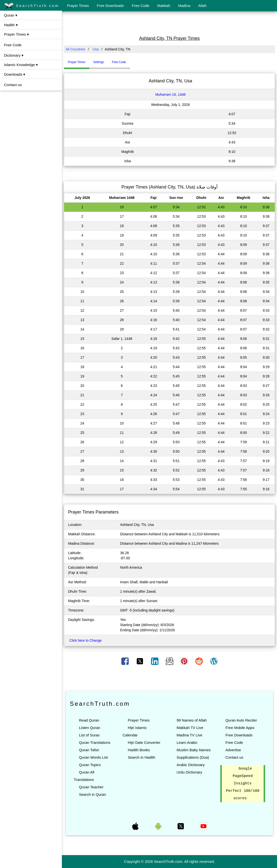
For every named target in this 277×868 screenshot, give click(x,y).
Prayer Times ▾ (16, 34)
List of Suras (89, 735)
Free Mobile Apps (240, 728)
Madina (184, 6)
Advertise (233, 750)
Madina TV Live (189, 735)
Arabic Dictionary (190, 765)
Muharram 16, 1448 (170, 94)
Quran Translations (95, 742)
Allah (202, 6)
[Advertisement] (170, 23)
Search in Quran (92, 794)
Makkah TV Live (190, 728)
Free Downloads (110, 6)
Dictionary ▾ (14, 55)
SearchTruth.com (32, 6)
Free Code (140, 6)
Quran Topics (90, 765)
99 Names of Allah (192, 720)
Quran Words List (93, 757)
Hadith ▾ (11, 25)
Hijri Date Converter (144, 742)
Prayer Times (78, 6)
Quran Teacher (91, 787)
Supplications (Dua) (193, 757)
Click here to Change (86, 640)
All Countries (75, 49)
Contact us (13, 85)
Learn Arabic (187, 742)
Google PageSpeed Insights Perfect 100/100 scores (243, 784)
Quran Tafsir (89, 750)
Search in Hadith (141, 757)
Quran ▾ (11, 15)
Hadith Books (139, 750)
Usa (96, 49)
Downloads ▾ (15, 74)
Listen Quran (90, 728)
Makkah (164, 6)
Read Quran (89, 720)
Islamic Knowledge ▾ (21, 65)
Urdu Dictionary (189, 772)
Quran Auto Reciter (241, 720)
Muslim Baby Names (194, 750)
